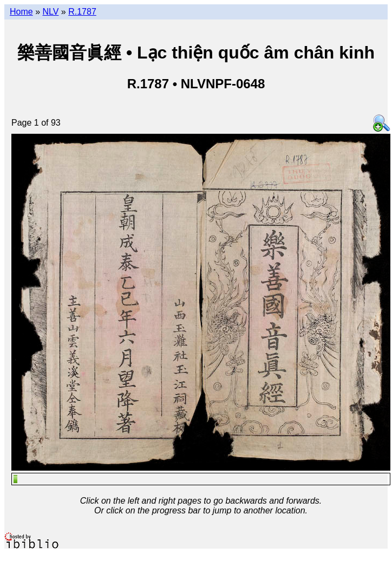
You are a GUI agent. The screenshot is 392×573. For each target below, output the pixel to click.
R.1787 (82, 12)
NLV (50, 12)
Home (21, 12)
